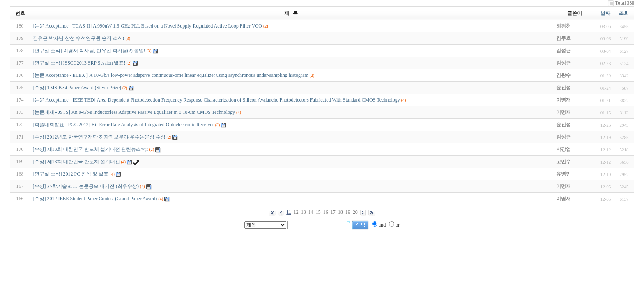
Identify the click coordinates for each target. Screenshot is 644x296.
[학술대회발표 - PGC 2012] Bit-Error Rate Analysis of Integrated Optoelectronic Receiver (123, 125)
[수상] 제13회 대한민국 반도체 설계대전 (76, 162)
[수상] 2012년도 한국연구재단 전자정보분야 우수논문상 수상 (99, 137)
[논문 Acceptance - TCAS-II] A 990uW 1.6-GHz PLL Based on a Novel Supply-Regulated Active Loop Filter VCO (147, 26)
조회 (624, 13)
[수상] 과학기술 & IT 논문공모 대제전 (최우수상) (86, 186)
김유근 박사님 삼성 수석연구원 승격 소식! (79, 38)
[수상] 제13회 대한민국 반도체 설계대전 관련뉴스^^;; (91, 149)
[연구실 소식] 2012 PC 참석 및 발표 (71, 174)
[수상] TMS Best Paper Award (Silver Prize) (77, 88)
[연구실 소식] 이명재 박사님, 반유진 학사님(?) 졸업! (89, 51)
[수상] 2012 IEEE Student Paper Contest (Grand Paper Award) (95, 199)
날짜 (605, 13)
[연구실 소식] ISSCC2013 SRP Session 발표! (79, 63)
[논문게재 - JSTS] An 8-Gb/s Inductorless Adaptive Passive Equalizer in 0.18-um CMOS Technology (134, 112)
